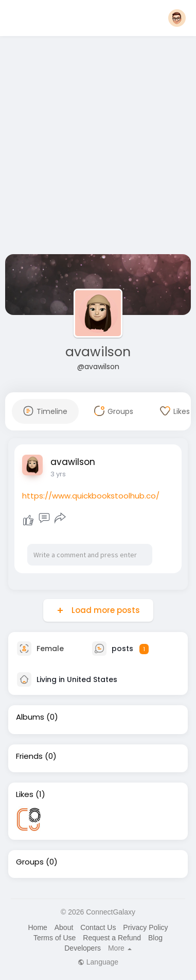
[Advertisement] (96, 147)
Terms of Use (55, 938)
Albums (30, 717)
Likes (25, 794)
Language (98, 962)
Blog (155, 938)
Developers (83, 948)
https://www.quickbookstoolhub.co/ (91, 496)
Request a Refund (112, 938)
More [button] (120, 948)
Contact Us (98, 927)
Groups (30, 862)
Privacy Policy (145, 927)
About (64, 927)
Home (37, 927)
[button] (177, 18)
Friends (29, 756)
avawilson (98, 352)
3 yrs (58, 474)
